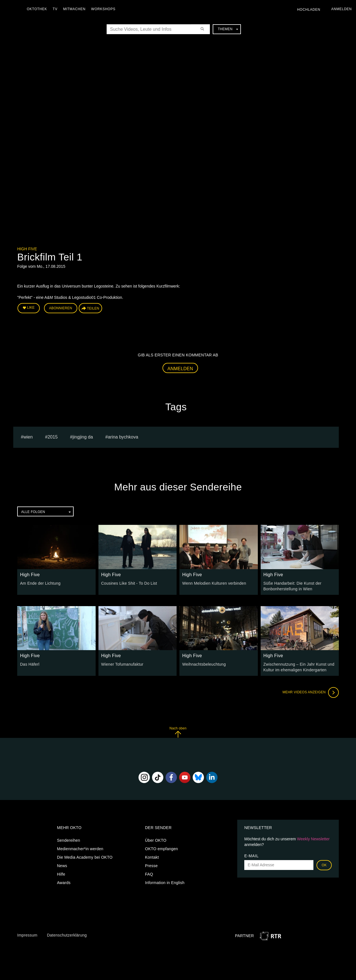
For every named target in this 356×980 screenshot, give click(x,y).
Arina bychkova (123, 437)
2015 (53, 437)
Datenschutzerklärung (67, 935)
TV (55, 9)
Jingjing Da (83, 437)
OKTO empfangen (161, 849)
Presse (151, 866)
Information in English (165, 883)
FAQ (149, 874)
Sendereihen (69, 840)
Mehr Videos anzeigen (311, 692)
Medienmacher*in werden (80, 849)
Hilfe (61, 874)
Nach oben (178, 732)
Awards (64, 883)
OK (324, 865)
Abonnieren (61, 308)
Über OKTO (156, 840)
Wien (28, 437)
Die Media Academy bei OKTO (85, 857)
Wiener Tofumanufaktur (122, 664)
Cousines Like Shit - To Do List (129, 583)
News (62, 866)
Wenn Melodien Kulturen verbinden (214, 583)
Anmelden (180, 369)
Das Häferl (30, 664)
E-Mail (251, 856)
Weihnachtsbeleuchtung (204, 664)
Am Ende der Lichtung (40, 583)
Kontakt (152, 857)
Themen (228, 29)
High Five (27, 249)
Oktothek (37, 9)
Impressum (27, 935)
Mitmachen (74, 9)
